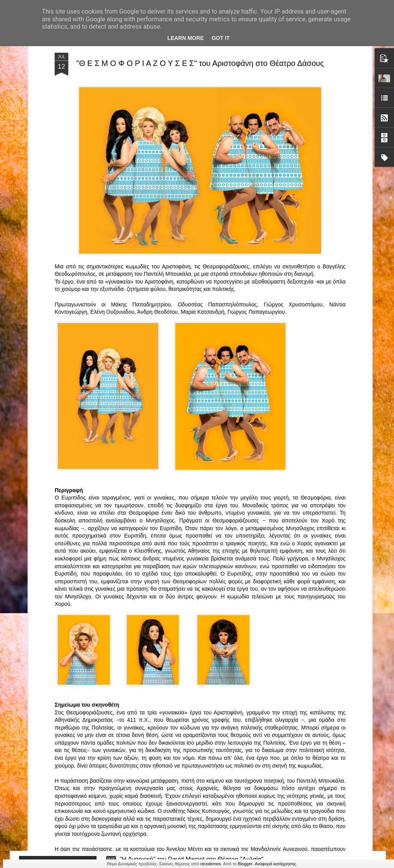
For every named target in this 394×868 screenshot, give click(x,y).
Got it (221, 38)
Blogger (245, 864)
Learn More (186, 38)
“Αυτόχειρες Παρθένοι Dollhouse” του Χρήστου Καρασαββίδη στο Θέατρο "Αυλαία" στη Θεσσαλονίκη (193, 687)
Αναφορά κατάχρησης (276, 864)
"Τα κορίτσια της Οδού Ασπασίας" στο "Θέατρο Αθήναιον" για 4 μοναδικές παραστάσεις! (184, 775)
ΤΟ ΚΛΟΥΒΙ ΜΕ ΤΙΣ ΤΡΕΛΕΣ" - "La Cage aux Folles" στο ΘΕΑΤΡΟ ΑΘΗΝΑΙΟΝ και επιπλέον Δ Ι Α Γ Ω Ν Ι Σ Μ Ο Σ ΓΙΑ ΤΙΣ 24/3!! (194, 602)
